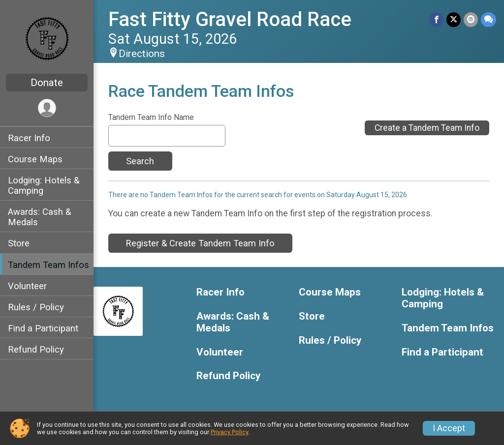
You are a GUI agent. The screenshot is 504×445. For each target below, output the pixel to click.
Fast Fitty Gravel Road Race (230, 19)
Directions (142, 54)
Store (19, 243)
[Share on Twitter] (454, 19)
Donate (47, 83)
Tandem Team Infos (48, 265)
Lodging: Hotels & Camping (44, 185)
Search (140, 161)
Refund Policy (36, 349)
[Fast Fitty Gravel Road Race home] (47, 38)
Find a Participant (43, 328)
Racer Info (29, 138)
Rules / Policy (36, 307)
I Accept (449, 428)
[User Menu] (47, 108)
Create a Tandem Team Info (427, 128)
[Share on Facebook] (436, 19)
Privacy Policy (229, 432)
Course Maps (35, 159)
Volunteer (27, 286)
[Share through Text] (488, 19)
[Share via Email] (471, 19)
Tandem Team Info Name (151, 118)
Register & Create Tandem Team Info (200, 243)
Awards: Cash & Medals (39, 217)
